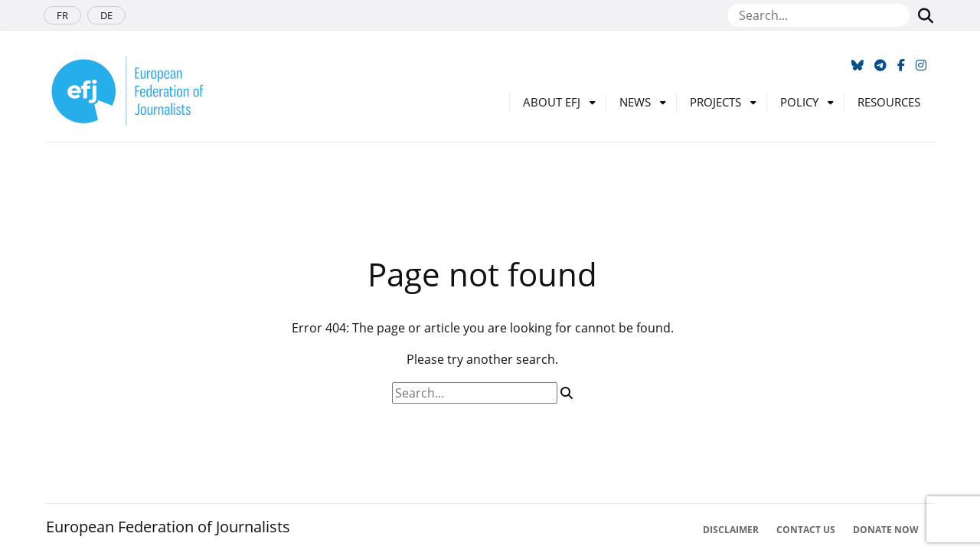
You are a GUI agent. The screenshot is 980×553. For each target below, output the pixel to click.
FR (62, 15)
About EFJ (552, 102)
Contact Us (806, 530)
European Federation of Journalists (168, 527)
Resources (889, 102)
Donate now (886, 530)
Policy (799, 102)
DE (106, 15)
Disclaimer (731, 530)
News (635, 102)
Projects (715, 102)
